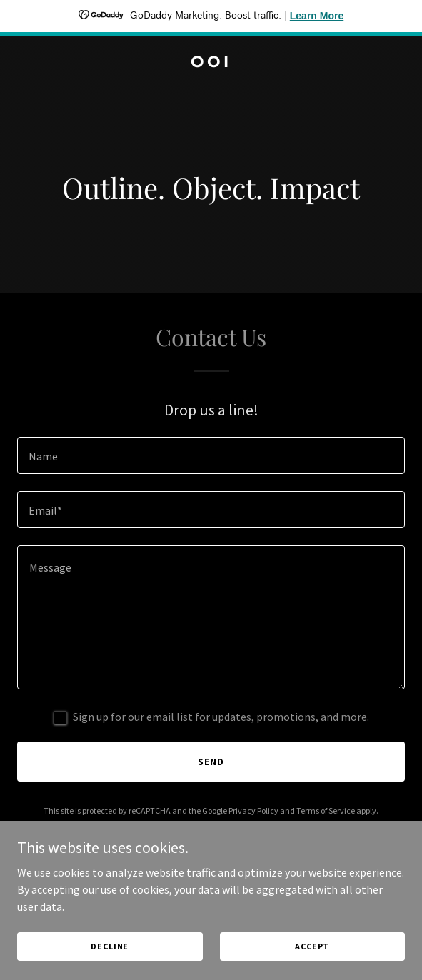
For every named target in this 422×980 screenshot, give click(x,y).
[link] (211, 63)
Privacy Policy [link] (253, 810)
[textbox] (211, 455)
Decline (110, 946)
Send (211, 762)
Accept (312, 946)
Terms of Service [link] (326, 810)
